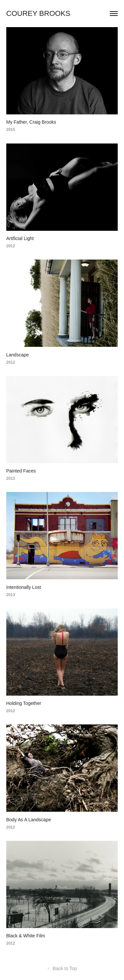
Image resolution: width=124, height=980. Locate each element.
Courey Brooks (38, 13)
